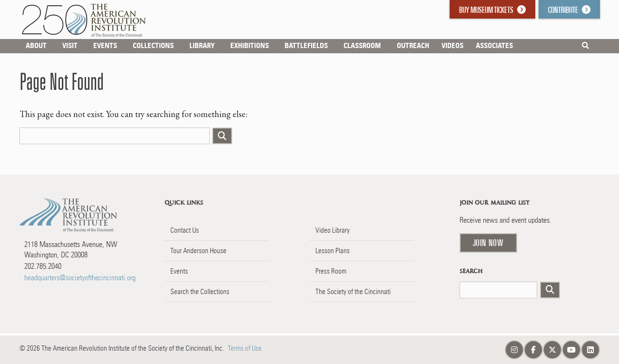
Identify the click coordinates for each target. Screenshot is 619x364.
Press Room (331, 271)
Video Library (333, 230)
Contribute (569, 10)
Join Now (489, 243)
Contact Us (185, 230)
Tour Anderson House (198, 251)
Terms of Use (245, 348)
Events (179, 271)
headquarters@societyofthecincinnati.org (80, 278)
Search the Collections (200, 292)
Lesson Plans (333, 251)
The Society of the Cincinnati (353, 292)
